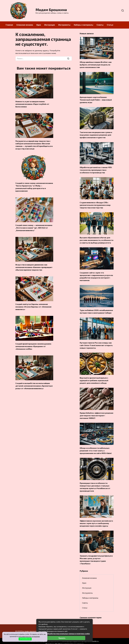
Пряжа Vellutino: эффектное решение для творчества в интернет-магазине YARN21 (97, 414)
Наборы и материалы (84, 25)
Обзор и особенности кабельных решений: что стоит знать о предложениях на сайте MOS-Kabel (96, 448)
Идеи (39, 25)
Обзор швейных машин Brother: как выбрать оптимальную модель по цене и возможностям (96, 65)
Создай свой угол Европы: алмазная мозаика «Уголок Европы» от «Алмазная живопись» (33, 306)
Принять (62, 638)
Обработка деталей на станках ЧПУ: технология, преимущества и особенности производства (96, 169)
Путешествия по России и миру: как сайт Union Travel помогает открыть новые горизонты (96, 344)
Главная (9, 25)
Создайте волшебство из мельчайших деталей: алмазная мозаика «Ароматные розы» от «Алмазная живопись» (34, 384)
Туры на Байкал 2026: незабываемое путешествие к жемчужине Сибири (96, 310)
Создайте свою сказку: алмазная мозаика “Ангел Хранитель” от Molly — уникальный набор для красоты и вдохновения (34, 186)
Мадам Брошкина (51, 10)
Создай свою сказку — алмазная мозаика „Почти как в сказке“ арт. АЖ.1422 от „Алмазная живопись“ (34, 227)
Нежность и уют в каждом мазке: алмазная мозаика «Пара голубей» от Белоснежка (32, 104)
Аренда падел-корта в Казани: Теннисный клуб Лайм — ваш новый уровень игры (96, 99)
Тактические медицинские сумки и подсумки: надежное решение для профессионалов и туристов (96, 134)
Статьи (110, 25)
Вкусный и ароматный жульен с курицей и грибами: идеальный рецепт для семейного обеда (94, 379)
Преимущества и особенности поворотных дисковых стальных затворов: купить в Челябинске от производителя (95, 484)
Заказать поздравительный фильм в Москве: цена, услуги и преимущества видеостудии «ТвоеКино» (96, 557)
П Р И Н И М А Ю (25, 639)
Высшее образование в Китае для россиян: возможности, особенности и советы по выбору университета (97, 239)
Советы (100, 25)
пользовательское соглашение (29, 636)
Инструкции (50, 25)
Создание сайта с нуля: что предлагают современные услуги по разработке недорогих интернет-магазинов (96, 275)
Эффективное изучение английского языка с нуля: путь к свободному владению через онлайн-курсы (96, 521)
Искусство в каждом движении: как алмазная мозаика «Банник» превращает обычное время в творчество (34, 266)
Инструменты (64, 25)
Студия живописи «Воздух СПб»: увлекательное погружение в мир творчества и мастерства (95, 204)
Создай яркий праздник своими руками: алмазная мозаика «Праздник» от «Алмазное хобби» (33, 345)
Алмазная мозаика (25, 25)
